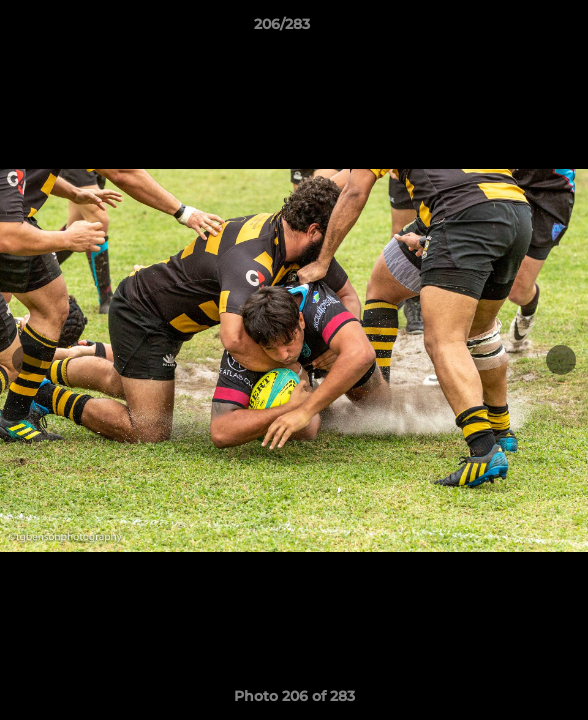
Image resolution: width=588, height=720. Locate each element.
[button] (516, 29)
